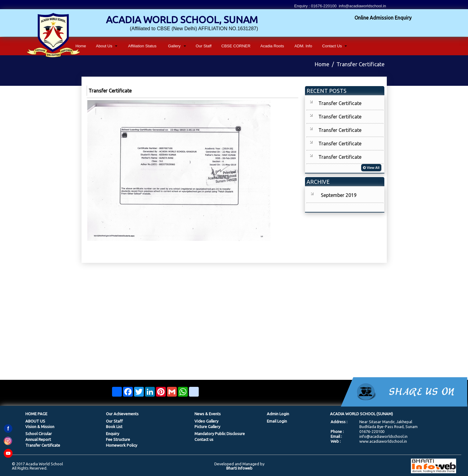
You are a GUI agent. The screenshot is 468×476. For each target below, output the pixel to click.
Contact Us (332, 46)
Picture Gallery (207, 427)
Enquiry (112, 434)
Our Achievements (122, 414)
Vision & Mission (40, 427)
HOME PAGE (36, 414)
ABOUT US (35, 421)
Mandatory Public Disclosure (220, 434)
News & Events (208, 414)
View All (371, 168)
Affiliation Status (142, 46)
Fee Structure (118, 439)
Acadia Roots (272, 46)
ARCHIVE (318, 182)
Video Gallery (206, 421)
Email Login (277, 421)
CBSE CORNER (236, 46)
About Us (104, 46)
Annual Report (38, 439)
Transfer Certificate (340, 103)
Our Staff (204, 46)
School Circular (39, 434)
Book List (114, 427)
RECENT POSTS (327, 91)
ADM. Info (303, 46)
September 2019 (339, 195)
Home (81, 46)
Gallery (174, 46)
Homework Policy (122, 445)
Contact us (204, 439)
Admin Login (278, 414)
